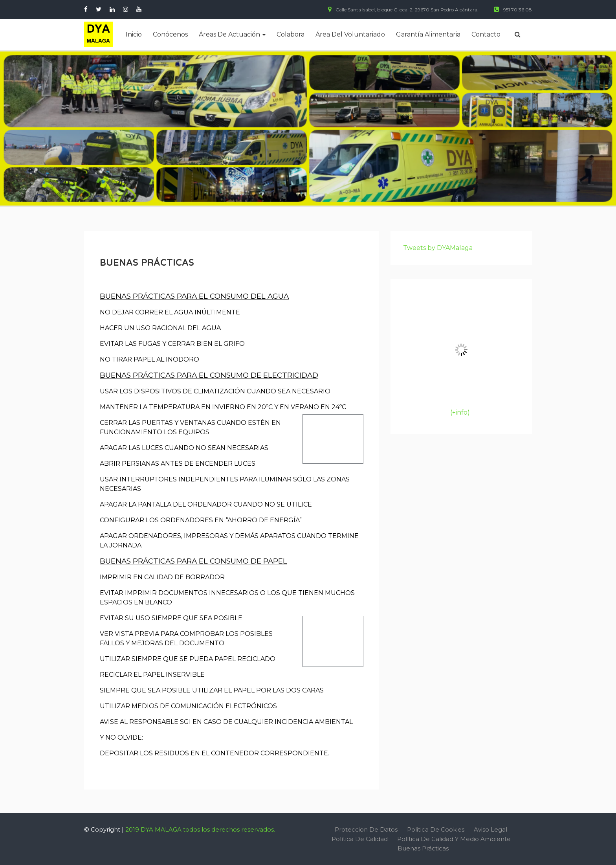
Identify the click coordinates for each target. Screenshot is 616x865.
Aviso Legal (490, 829)
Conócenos (170, 34)
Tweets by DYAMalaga (438, 248)
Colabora (291, 34)
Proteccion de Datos (366, 829)
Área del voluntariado (350, 34)
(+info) (460, 412)
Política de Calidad (360, 839)
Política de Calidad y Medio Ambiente (454, 839)
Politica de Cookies (436, 829)
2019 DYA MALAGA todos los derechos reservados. (200, 829)
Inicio (134, 34)
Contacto (486, 34)
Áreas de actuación (232, 34)
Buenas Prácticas (423, 848)
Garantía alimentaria (428, 34)
